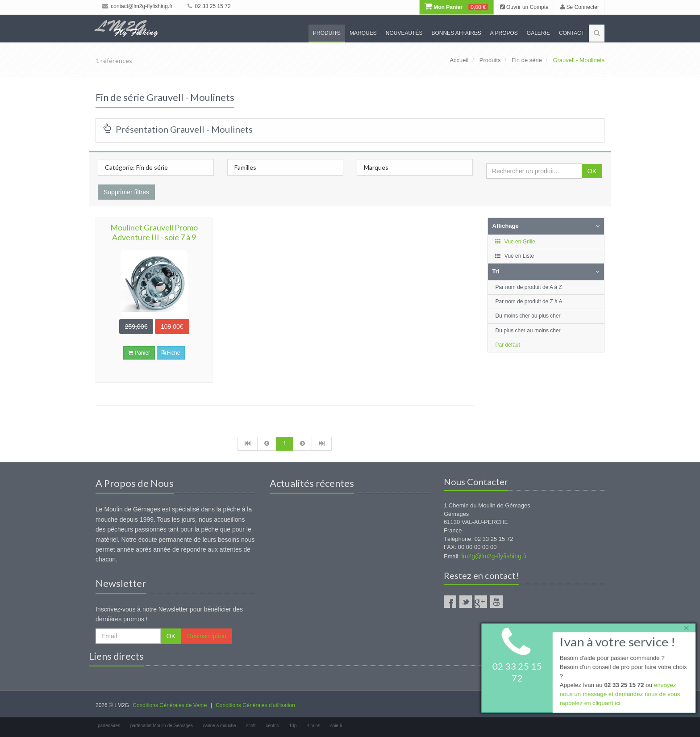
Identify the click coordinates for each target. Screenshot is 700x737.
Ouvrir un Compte (524, 7)
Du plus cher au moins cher (528, 331)
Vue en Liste (515, 256)
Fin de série (527, 60)
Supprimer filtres (126, 192)
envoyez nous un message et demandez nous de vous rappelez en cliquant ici (619, 695)
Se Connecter (580, 7)
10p (293, 726)
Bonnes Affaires (456, 33)
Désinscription (207, 636)
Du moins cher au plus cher (528, 316)
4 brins (313, 726)
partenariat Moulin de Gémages (162, 726)
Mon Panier (456, 7)
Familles (245, 167)
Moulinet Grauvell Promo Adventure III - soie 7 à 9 (154, 232)
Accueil (459, 60)
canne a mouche (220, 726)
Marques (363, 33)
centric (272, 726)
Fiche (171, 353)
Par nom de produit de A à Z (529, 287)
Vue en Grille (515, 242)
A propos (504, 33)
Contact (572, 33)
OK (592, 171)
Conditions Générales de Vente (170, 705)
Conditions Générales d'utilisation (255, 705)
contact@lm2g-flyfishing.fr (137, 6)
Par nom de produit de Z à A (529, 301)
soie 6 (336, 726)
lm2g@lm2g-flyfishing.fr (494, 556)
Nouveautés (404, 33)
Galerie (538, 33)
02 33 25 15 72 (209, 6)
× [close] (683, 626)
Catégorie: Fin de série (136, 167)
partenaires (109, 726)
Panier (139, 353)
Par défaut (508, 345)
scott (251, 726)
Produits (327, 33)
